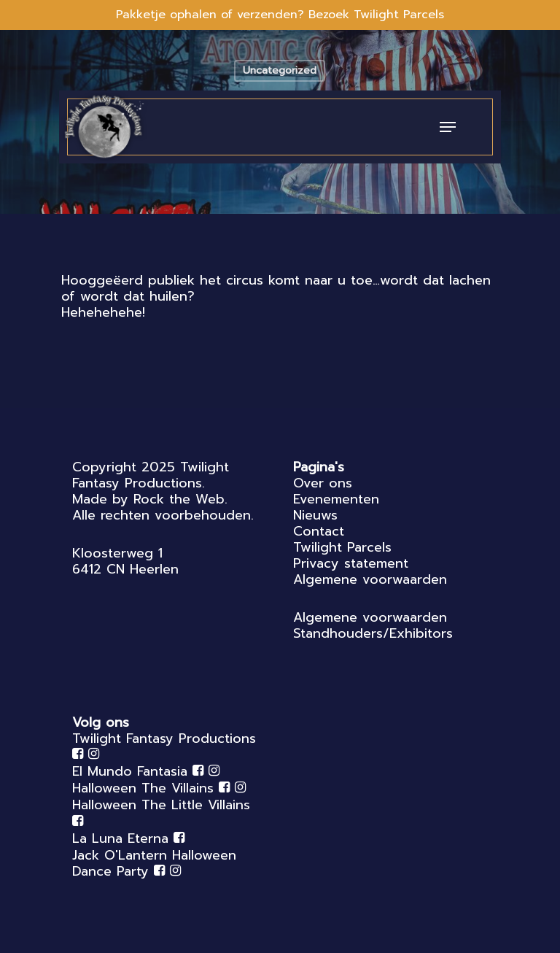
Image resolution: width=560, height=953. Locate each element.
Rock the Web (179, 499)
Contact (319, 531)
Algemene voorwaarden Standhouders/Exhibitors (373, 625)
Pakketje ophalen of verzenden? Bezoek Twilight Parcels (280, 15)
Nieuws (315, 515)
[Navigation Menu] (448, 127)
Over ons (323, 483)
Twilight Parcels (342, 547)
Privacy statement (351, 563)
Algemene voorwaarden (370, 579)
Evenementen (336, 499)
